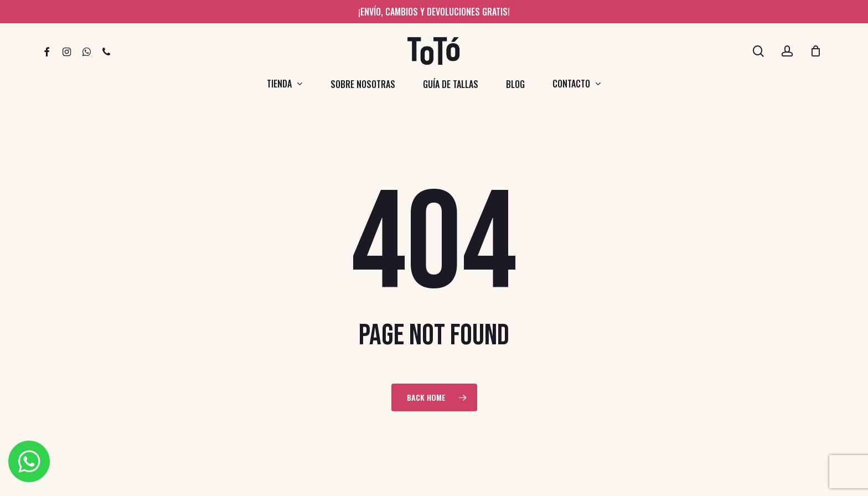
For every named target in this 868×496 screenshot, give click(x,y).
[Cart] (815, 51)
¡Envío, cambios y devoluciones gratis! (434, 12)
